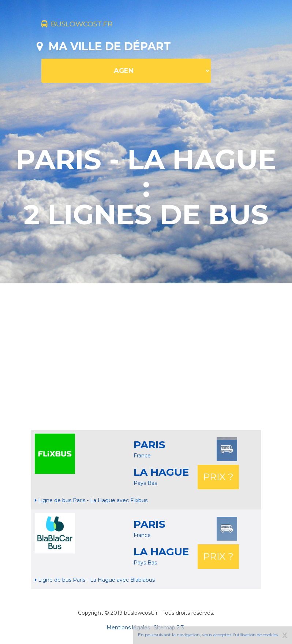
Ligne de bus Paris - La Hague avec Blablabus (95, 580)
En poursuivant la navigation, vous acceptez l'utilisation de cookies (208, 635)
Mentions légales (128, 628)
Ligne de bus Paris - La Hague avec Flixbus (91, 500)
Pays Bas (145, 483)
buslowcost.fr (89, 25)
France (142, 456)
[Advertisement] (164, 357)
